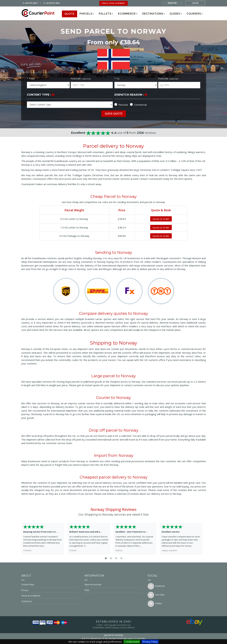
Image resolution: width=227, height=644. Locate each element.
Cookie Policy (50, 584)
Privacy (50, 590)
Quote (70, 14)
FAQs (114, 590)
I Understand (132, 642)
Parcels (87, 14)
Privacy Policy (150, 642)
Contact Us (50, 601)
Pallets (106, 14)
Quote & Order (161, 219)
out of (113, 133)
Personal (123, 105)
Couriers (195, 14)
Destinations (154, 14)
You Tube (156, 595)
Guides (176, 14)
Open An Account (114, 584)
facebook (156, 586)
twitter (155, 604)
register (172, 3)
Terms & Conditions (50, 596)
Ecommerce (128, 14)
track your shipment (113, 3)
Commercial (140, 105)
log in (195, 3)
